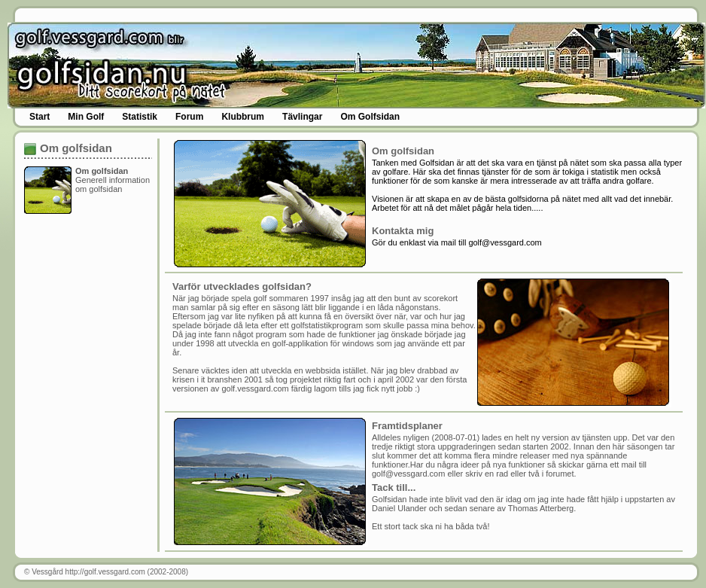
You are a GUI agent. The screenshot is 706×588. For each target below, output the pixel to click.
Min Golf (86, 117)
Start (40, 117)
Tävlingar (302, 117)
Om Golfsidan (370, 117)
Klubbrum (243, 117)
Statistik (140, 117)
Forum (189, 117)
